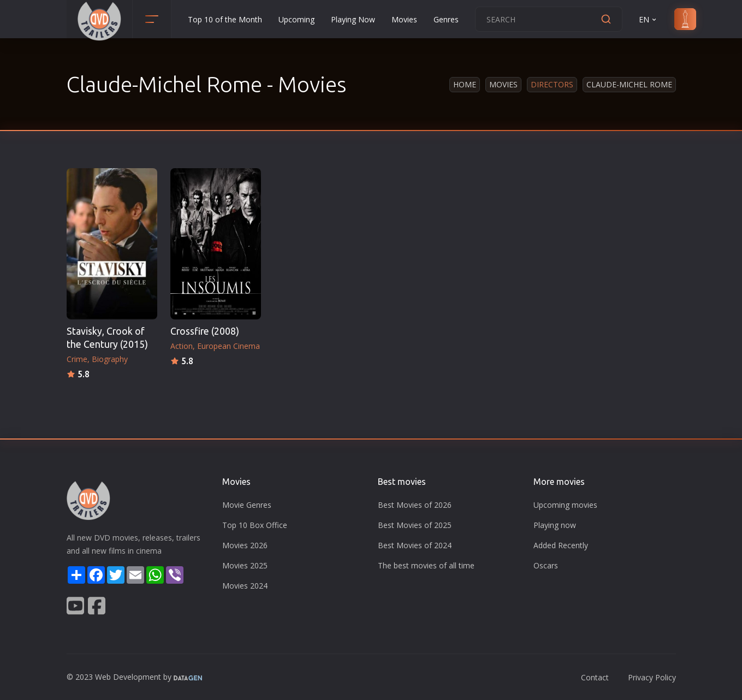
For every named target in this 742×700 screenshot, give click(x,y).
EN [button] (648, 19)
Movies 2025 (245, 565)
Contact (595, 677)
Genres (446, 19)
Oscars (546, 565)
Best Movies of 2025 (415, 525)
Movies (404, 19)
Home (465, 84)
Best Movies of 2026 (415, 505)
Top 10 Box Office (255, 525)
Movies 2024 (245, 586)
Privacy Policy (652, 677)
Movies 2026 (245, 545)
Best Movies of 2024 (415, 545)
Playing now (555, 525)
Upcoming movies (565, 505)
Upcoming (296, 19)
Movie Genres (247, 505)
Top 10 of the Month (225, 19)
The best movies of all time (426, 565)
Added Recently (561, 545)
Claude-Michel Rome (629, 84)
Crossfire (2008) (205, 331)
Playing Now (353, 19)
